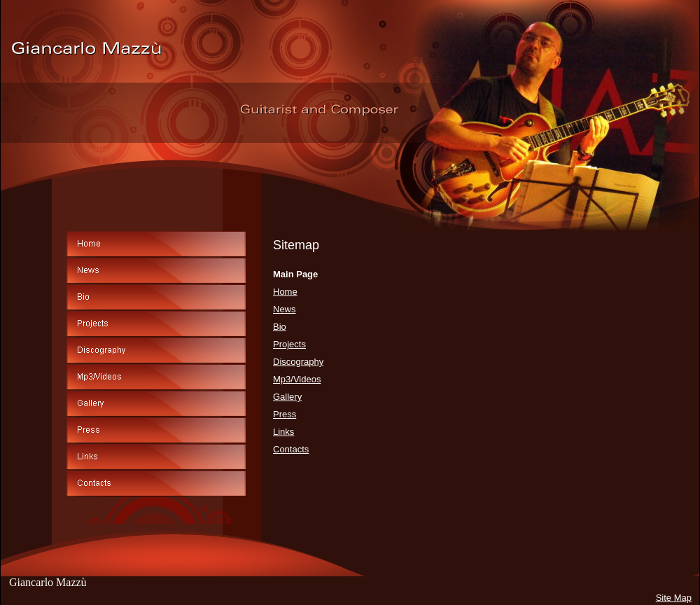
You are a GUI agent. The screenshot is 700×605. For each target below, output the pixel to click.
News (285, 309)
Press (285, 414)
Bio (280, 327)
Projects (289, 344)
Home (285, 292)
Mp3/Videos (297, 379)
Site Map (674, 598)
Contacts (291, 449)
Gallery (287, 397)
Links (283, 432)
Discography (298, 362)
